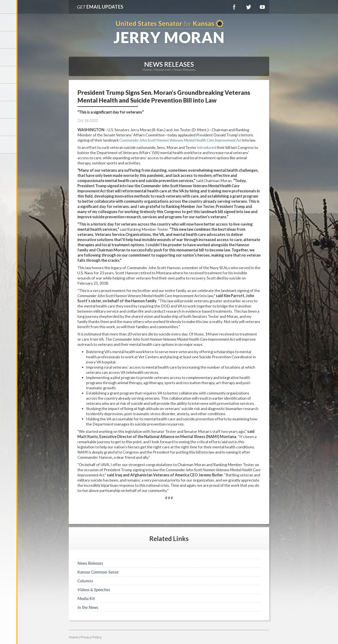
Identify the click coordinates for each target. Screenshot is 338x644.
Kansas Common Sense (98, 572)
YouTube (262, 7)
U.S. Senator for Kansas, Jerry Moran (169, 32)
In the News (88, 607)
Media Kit (86, 598)
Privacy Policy (91, 637)
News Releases (185, 69)
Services (9, 57)
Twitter (248, 7)
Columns (85, 581)
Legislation (9, 110)
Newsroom (9, 75)
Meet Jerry (9, 40)
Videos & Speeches (94, 589)
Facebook (234, 7)
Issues (9, 92)
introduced (207, 147)
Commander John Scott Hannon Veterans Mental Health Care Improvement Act (181, 140)
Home (147, 69)
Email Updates (100, 7)
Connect (9, 127)
